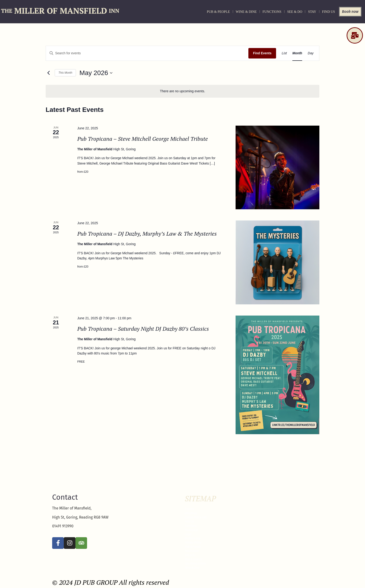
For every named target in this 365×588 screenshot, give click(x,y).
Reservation (192, 551)
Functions (272, 12)
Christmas (191, 513)
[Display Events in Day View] (311, 53)
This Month (65, 73)
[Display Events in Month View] (297, 53)
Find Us (329, 12)
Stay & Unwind (193, 559)
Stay (312, 12)
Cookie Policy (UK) (196, 517)
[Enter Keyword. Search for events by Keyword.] (147, 53)
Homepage (191, 530)
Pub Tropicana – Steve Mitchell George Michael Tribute (143, 139)
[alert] (182, 91)
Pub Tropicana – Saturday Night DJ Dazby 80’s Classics (143, 329)
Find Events (262, 53)
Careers (189, 509)
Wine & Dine (246, 12)
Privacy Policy (193, 543)
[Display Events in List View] (284, 53)
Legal (188, 534)
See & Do (295, 12)
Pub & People (218, 12)
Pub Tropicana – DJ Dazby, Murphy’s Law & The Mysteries (147, 234)
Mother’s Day (193, 538)
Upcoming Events (195, 564)
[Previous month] (48, 73)
